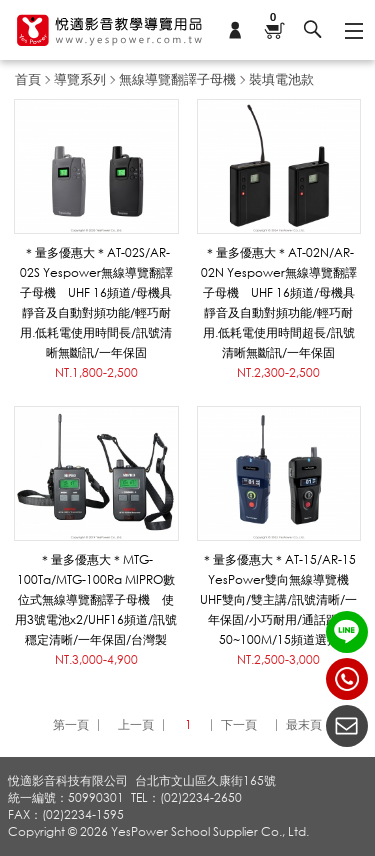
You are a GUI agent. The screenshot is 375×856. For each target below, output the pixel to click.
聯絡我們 (347, 726)
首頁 (28, 79)
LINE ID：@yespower (347, 632)
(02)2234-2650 (347, 679)
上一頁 (136, 724)
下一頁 (239, 724)
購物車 (273, 18)
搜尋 (313, 30)
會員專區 (235, 30)
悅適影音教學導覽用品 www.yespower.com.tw (110, 30)
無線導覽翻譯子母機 (177, 79)
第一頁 (71, 724)
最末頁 (304, 724)
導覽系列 (80, 79)
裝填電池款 (281, 79)
